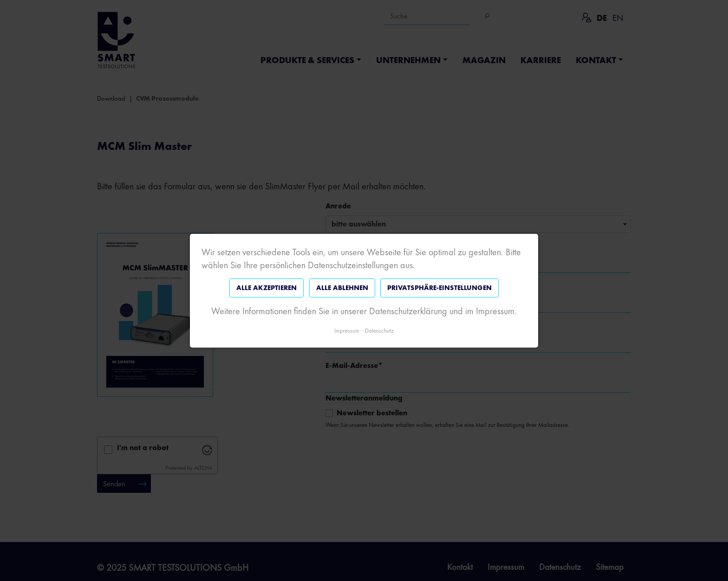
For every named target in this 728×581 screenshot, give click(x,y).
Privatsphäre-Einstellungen (439, 288)
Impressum (347, 330)
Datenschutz (379, 330)
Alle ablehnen (342, 288)
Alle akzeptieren (266, 288)
